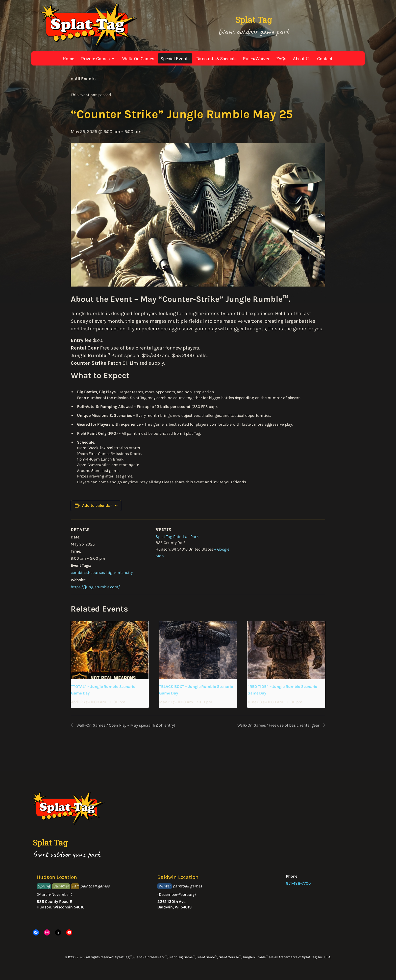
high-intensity (119, 572)
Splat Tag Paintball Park (177, 537)
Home (69, 59)
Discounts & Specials (216, 59)
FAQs (281, 59)
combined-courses (88, 572)
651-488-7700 (298, 883)
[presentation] (110, 650)
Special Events (175, 59)
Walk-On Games (138, 59)
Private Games (98, 59)
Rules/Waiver (256, 59)
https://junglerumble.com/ (95, 587)
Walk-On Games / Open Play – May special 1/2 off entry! (125, 725)
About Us (302, 59)
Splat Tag (254, 19)
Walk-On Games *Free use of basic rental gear (279, 725)
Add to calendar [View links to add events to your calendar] (97, 505)
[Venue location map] (267, 554)
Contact (325, 59)
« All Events (83, 79)
